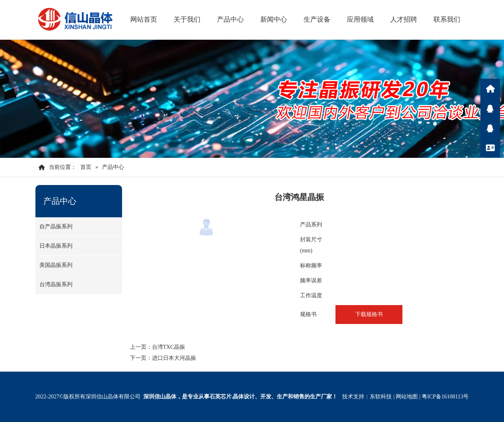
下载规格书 (369, 314)
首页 (86, 167)
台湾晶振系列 (56, 284)
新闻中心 (274, 19)
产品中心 (230, 19)
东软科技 (381, 397)
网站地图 (407, 397)
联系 (490, 148)
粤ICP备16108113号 (445, 397)
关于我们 (187, 19)
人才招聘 (404, 19)
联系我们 (447, 19)
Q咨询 (490, 108)
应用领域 (360, 19)
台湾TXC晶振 (169, 347)
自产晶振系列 (56, 227)
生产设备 (317, 19)
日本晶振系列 (56, 246)
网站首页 (144, 19)
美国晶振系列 (56, 265)
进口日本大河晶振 (174, 358)
